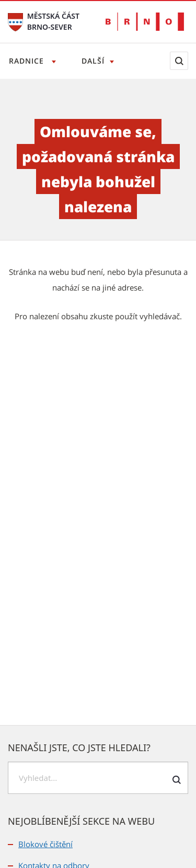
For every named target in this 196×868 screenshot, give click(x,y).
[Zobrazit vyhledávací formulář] (179, 61)
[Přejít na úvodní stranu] (15, 21)
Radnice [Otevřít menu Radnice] (28, 61)
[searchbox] (98, 778)
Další (93, 61)
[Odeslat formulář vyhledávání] (176, 780)
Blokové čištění (45, 844)
